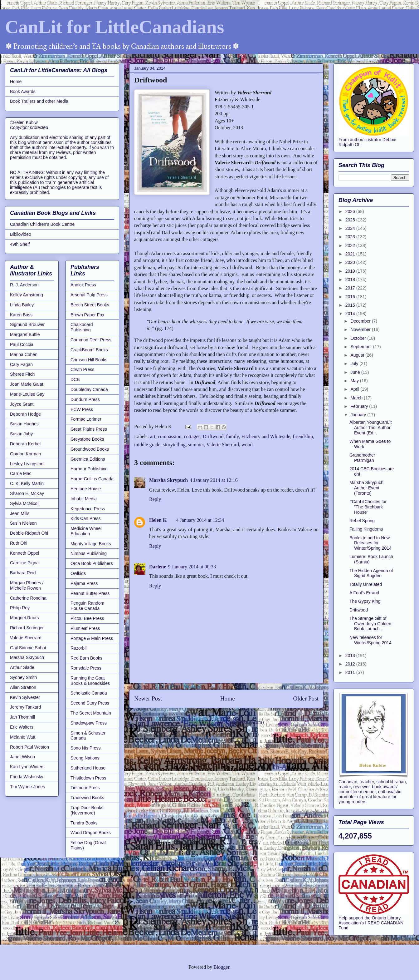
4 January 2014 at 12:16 (214, 480)
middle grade (147, 445)
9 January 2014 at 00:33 (192, 567)
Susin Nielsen (23, 523)
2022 (351, 245)
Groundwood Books (90, 449)
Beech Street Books (90, 305)
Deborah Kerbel (25, 444)
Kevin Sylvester (25, 697)
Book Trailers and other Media (39, 101)
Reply (155, 499)
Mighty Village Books (91, 544)
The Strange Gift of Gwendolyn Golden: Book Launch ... (371, 624)
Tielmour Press (85, 788)
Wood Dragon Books (91, 833)
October (359, 338)
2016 (351, 297)
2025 (351, 220)
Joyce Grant (22, 404)
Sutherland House (88, 768)
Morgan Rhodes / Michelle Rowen (27, 585)
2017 (351, 288)
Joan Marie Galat (27, 384)
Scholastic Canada (89, 693)
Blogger (221, 967)
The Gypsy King (365, 601)
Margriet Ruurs (24, 618)
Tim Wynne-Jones (27, 787)
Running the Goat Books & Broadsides (90, 681)
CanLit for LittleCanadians (114, 27)
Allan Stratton (23, 687)
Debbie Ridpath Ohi (29, 533)
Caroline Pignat (25, 563)
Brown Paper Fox (87, 315)
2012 (351, 664)
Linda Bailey (22, 305)
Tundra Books (84, 823)
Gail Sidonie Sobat (28, 648)
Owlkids (78, 573)
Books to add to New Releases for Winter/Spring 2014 (370, 543)
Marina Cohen (24, 354)
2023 (351, 237)
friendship (303, 436)
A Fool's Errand (364, 593)
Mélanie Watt (23, 737)
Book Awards (23, 92)
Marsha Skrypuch (168, 480)
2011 (351, 672)
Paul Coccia (22, 344)
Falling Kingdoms (366, 529)
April (355, 389)
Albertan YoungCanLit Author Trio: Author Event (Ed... (370, 428)
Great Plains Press (89, 429)
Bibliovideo (21, 234)
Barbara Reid (23, 573)
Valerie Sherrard (222, 445)
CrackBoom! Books (89, 350)
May (355, 381)
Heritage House (86, 489)
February (360, 406)
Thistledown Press (88, 778)
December (361, 321)
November (361, 329)
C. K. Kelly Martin (27, 483)
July (355, 364)
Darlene (158, 567)
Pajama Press (84, 583)
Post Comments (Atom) (240, 722)
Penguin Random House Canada (87, 606)
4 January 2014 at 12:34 (200, 520)
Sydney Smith (23, 677)
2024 (351, 228)
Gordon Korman (26, 454)
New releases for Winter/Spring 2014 (370, 640)
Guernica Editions (88, 459)
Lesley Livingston (27, 464)
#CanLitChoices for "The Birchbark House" (368, 507)
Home (228, 698)
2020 (351, 262)
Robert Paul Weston (29, 747)
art (153, 436)
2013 (351, 656)
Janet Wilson (22, 757)
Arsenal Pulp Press (89, 295)
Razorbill (79, 648)
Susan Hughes (24, 424)
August (358, 355)
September (362, 347)
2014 (351, 314)
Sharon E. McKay (27, 493)
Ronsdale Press (86, 668)
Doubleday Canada (89, 389)
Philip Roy (20, 608)
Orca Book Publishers (92, 563)
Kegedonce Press (88, 509)
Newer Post (148, 698)
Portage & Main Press (92, 638)
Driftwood (213, 436)
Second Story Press (90, 703)
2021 (351, 254)
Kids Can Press (85, 518)
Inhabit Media (84, 499)
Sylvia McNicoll (25, 503)
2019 (351, 271)
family (233, 436)
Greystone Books (87, 439)
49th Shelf (20, 244)
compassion (170, 436)
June (356, 372)
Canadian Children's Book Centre (42, 224)
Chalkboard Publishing (82, 327)
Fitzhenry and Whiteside (266, 436)
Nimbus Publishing (89, 553)
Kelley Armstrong (27, 295)
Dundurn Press (85, 399)
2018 (351, 280)
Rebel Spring (362, 521)
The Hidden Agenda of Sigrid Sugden (371, 573)
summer (196, 445)
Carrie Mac (21, 473)
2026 (351, 211)
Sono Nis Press (85, 748)
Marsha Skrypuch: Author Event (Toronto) (367, 488)
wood (247, 445)
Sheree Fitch (22, 374)
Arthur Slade (22, 667)
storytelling (174, 445)
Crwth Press (82, 369)
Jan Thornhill (22, 717)
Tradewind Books (87, 798)
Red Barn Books (86, 658)
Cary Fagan (21, 364)
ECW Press (82, 409)
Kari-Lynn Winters (27, 767)
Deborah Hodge (25, 414)
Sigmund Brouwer (27, 324)
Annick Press (83, 285)
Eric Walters (22, 727)
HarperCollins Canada (92, 479)
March (357, 398)
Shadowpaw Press (89, 723)
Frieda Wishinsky (27, 777)
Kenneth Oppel (24, 553)
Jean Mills (20, 513)
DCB (75, 379)
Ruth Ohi (19, 543)
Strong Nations (85, 758)
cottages (192, 436)
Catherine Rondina (28, 598)
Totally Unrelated (366, 584)
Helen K (158, 520)
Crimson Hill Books (89, 360)
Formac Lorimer (86, 419)
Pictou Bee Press (87, 618)
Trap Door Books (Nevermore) (87, 810)
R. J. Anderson (24, 285)
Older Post (306, 698)
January (359, 415)
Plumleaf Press (85, 628)
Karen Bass (21, 315)
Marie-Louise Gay (27, 394)
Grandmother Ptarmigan (362, 458)
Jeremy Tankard (25, 707)
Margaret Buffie (25, 334)
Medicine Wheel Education (86, 531)
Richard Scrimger (27, 628)
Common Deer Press (91, 340)
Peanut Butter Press (90, 593)
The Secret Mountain (91, 713)
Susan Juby (21, 434)
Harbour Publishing (89, 469)
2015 (351, 305)
